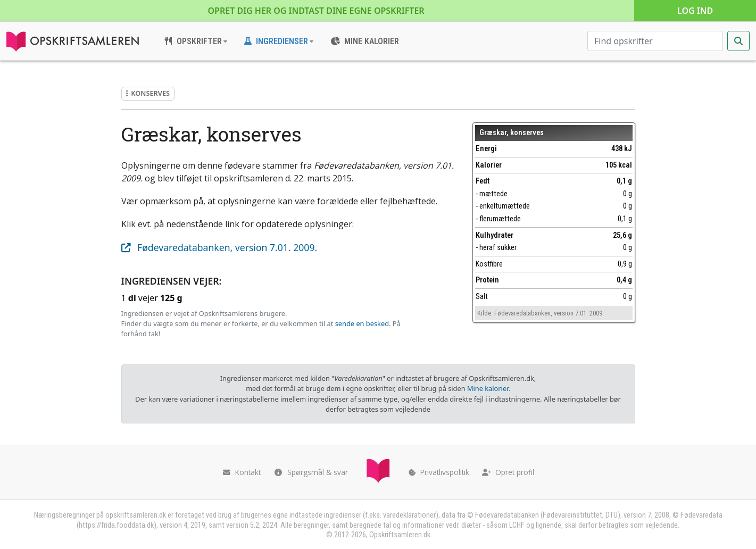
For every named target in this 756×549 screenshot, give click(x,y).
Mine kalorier (488, 388)
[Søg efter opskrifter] (655, 41)
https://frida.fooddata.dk (116, 525)
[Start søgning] (738, 41)
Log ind (695, 11)
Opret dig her (316, 11)
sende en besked (362, 323)
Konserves (148, 93)
